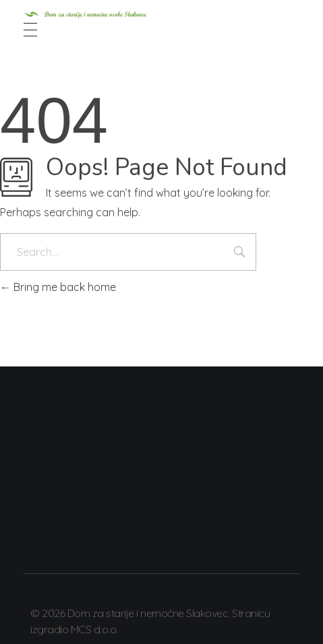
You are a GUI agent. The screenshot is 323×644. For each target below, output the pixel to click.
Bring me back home (58, 287)
